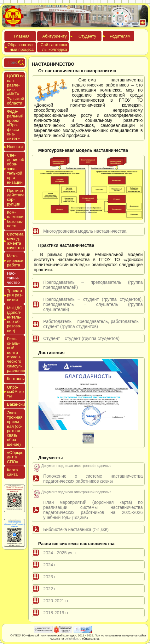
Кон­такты (16, 379)
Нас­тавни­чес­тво (13, 278)
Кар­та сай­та (12, 472)
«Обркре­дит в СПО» (16, 457)
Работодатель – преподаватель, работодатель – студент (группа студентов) (93, 324)
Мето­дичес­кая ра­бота (16, 260)
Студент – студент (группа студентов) (81, 338)
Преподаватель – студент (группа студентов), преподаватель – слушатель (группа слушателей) (93, 304)
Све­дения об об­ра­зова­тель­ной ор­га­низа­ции (16, 169)
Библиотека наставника (76, 529)
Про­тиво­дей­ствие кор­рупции (16, 197)
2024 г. (50, 565)
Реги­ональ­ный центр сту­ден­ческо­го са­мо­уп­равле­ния (16, 355)
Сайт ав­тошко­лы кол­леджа (55, 47)
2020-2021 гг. (56, 601)
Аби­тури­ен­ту (54, 36)
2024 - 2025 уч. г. (60, 553)
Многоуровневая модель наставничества (85, 231)
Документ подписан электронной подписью (76, 466)
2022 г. (50, 589)
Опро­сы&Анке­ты (16, 392)
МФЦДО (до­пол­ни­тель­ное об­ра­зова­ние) (15, 319)
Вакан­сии (16, 404)
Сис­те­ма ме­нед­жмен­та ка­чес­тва (15, 241)
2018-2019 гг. (56, 613)
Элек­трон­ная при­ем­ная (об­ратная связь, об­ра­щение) (15, 429)
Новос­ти (15, 147)
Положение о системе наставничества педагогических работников (93, 479)
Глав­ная (22, 36)
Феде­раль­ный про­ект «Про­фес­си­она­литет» (15, 125)
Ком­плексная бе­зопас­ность (16, 219)
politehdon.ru (73, 639)
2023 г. (50, 577)
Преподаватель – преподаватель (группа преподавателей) (93, 285)
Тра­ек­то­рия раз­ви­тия (15, 295)
